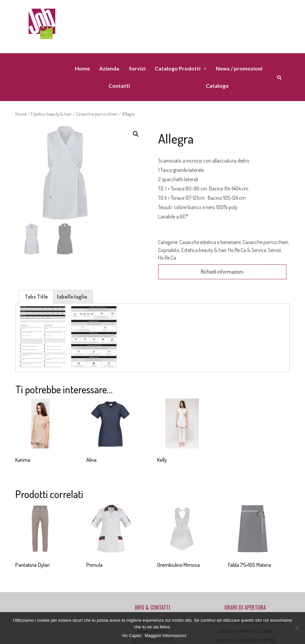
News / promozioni (239, 68)
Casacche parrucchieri (97, 114)
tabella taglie (72, 297)
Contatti (119, 86)
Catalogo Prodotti (181, 68)
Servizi (137, 68)
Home (82, 68)
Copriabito (169, 250)
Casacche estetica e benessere (210, 242)
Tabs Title (36, 297)
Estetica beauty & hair (51, 114)
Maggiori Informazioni (165, 636)
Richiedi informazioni (222, 272)
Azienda (109, 68)
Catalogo (217, 86)
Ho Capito (132, 636)
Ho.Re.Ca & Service (247, 250)
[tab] (36, 297)
